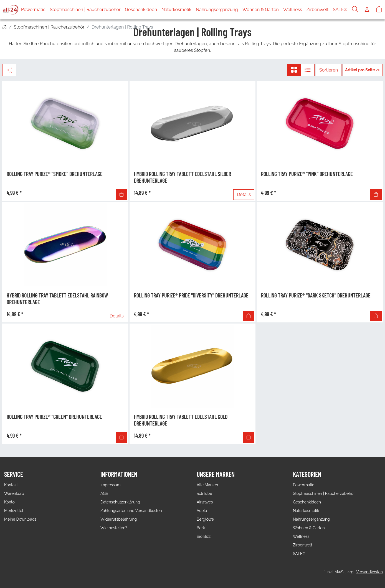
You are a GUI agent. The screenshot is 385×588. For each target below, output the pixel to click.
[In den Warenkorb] (121, 195)
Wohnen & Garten (261, 10)
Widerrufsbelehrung (119, 519)
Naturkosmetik (176, 10)
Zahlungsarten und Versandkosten (131, 511)
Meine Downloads (20, 519)
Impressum (111, 485)
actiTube (204, 493)
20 (363, 70)
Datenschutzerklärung (120, 502)
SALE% (340, 10)
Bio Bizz (204, 536)
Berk (201, 528)
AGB (104, 493)
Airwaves (205, 502)
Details (244, 194)
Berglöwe (205, 519)
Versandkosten (369, 572)
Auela (202, 511)
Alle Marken (207, 485)
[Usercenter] (367, 10)
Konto (9, 502)
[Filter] (9, 70)
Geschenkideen (141, 10)
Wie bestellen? (114, 528)
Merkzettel (14, 511)
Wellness (293, 10)
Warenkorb (14, 493)
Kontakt (11, 485)
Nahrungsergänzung (217, 10)
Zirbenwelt (317, 10)
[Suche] (355, 10)
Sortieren (329, 70)
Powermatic (33, 10)
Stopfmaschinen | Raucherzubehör (85, 10)
